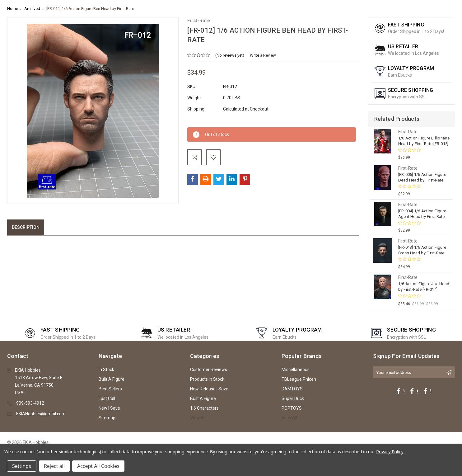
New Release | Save (209, 389)
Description (26, 227)
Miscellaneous (296, 370)
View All (198, 418)
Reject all (54, 466)
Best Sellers (110, 389)
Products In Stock (207, 379)
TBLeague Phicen (299, 379)
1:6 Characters (204, 408)
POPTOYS (292, 408)
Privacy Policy (390, 452)
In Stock (106, 370)
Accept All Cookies (98, 466)
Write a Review (263, 55)
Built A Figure (112, 379)
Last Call (107, 398)
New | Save (109, 408)
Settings (22, 466)
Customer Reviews (209, 370)
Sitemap (107, 418)
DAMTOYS (292, 389)
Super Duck (293, 398)
